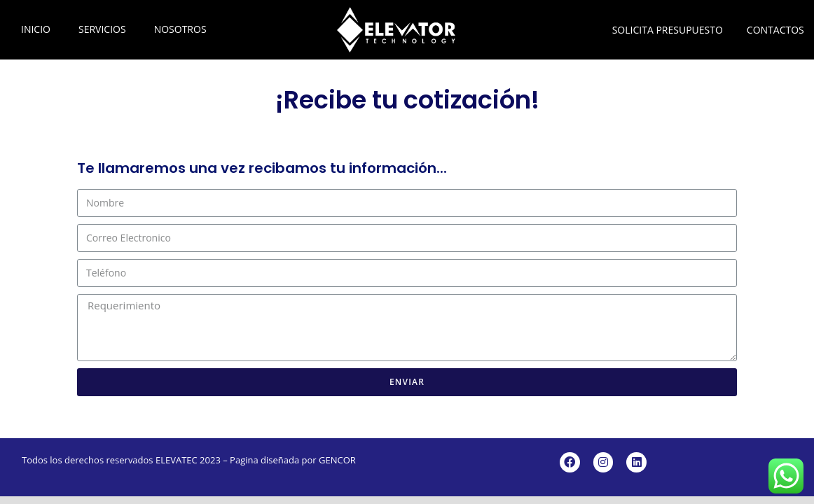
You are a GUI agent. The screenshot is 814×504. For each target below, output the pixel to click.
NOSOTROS (180, 29)
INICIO (36, 29)
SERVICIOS (102, 29)
